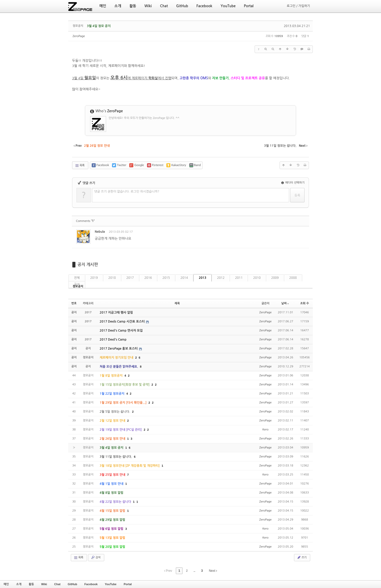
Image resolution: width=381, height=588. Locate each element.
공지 (77, 284)
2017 (130, 278)
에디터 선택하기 (293, 183)
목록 (80, 166)
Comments (85, 221)
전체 (77, 278)
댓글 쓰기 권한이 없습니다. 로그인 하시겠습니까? (127, 192)
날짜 (285, 303)
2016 (148, 278)
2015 (166, 278)
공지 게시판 (88, 265)
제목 (177, 303)
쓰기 (302, 557)
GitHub (72, 584)
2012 (221, 278)
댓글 (301, 233)
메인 (6, 584)
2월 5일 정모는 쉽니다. (115, 412)
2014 (184, 278)
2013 (202, 278)
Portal (128, 584)
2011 (239, 278)
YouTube (111, 584)
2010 (257, 278)
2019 (94, 278)
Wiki (44, 584)
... (194, 571)
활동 (31, 584)
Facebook (91, 584)
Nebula (100, 232)
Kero (265, 430)
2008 (293, 278)
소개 (19, 584)
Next (213, 571)
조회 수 (305, 303)
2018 (112, 278)
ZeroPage (79, 36)
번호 (74, 303)
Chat (57, 584)
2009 (275, 278)
